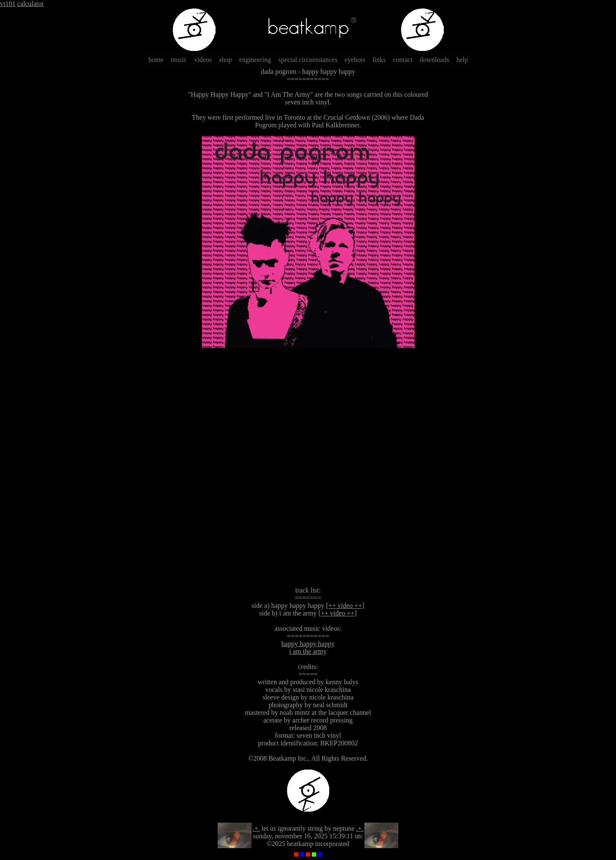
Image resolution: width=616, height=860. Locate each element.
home (156, 60)
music (179, 60)
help (462, 60)
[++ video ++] (345, 606)
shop (225, 60)
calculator (30, 4)
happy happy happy (308, 644)
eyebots (355, 60)
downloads (434, 60)
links (379, 60)
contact (403, 60)
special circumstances (308, 60)
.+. (256, 828)
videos (203, 60)
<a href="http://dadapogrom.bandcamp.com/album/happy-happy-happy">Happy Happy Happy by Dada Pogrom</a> (308, 467)
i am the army (308, 651)
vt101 (8, 4)
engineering (255, 60)
